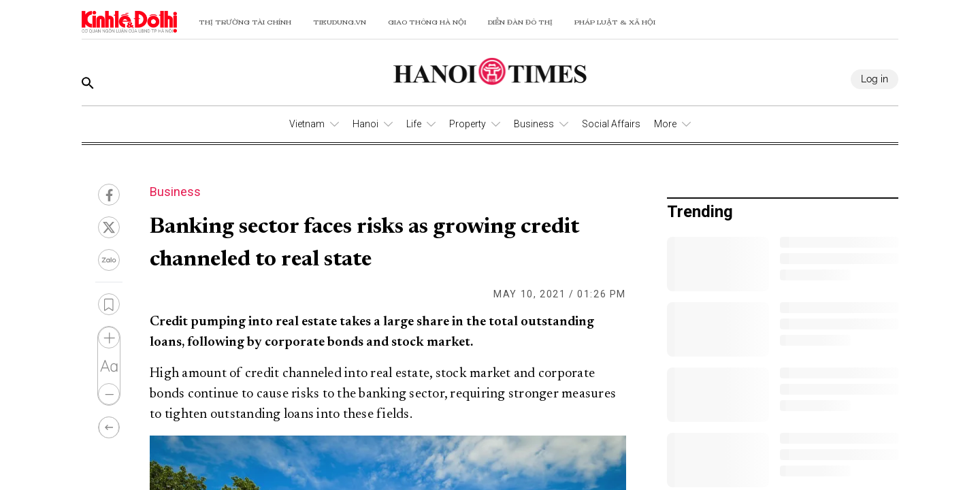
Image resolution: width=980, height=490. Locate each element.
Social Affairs (611, 124)
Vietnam (307, 124)
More (665, 124)
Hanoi (365, 124)
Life (414, 124)
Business (534, 124)
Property (468, 124)
